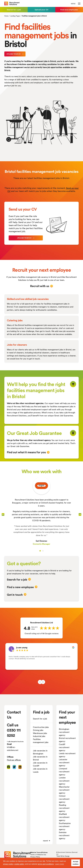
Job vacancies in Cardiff (40, 764)
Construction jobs (41, 727)
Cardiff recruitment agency (64, 747)
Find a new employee (20, 587)
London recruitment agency (64, 781)
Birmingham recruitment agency (64, 732)
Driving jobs (38, 730)
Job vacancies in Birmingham (40, 752)
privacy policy (8, 864)
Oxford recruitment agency (64, 799)
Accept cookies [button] (76, 863)
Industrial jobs (39, 736)
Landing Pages (15, 16)
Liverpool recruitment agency (64, 772)
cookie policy (19, 864)
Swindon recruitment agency (64, 835)
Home (6, 16)
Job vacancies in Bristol (40, 758)
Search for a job (14, 10)
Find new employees (69, 10)
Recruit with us (40, 286)
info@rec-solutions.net (13, 749)
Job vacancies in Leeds (40, 770)
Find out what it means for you (26, 452)
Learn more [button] (59, 864)
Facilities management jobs (41, 741)
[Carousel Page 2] (43, 551)
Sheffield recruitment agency (64, 817)
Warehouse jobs (40, 733)
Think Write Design (63, 856)
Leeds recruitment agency (67, 755)
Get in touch (15, 595)
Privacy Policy (35, 857)
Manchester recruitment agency (64, 790)
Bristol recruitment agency (67, 740)
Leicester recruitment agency (64, 762)
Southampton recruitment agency (65, 826)
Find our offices (14, 760)
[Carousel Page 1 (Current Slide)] (40, 551)
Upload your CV (41, 10)
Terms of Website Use (38, 855)
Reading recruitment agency (64, 808)
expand (45, 841)
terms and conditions (46, 864)
